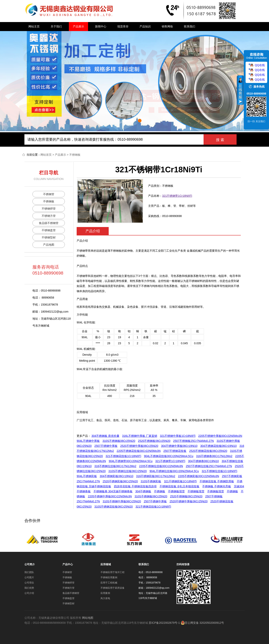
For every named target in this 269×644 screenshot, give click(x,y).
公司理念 (29, 583)
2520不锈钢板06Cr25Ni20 (154, 441)
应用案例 (105, 593)
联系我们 (190, 26)
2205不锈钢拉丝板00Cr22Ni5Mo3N (161, 466)
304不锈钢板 (143, 491)
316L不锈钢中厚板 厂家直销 (140, 436)
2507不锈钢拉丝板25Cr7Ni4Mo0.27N (209, 466)
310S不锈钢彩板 (151, 481)
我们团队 (29, 572)
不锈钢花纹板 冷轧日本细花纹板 (180, 486)
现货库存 (123, 26)
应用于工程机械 (109, 583)
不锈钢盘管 (49, 230)
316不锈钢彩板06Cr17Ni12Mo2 (156, 476)
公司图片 (29, 577)
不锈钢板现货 (176, 491)
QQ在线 (260, 65)
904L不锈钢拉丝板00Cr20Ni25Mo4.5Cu (174, 471)
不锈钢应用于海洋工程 (112, 572)
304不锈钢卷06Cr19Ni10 (203, 461)
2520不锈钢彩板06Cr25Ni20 (120, 481)
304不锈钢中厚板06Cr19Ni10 (179, 446)
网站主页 (34, 26)
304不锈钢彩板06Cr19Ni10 (116, 476)
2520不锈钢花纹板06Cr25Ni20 (208, 451)
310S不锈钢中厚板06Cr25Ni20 (122, 501)
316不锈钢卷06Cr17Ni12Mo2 (214, 456)
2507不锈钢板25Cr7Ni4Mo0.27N (193, 441)
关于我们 (56, 26)
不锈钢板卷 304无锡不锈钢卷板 (113, 491)
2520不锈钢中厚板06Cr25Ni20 (139, 446)
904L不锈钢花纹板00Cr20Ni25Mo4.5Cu (169, 456)
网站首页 (46, 155)
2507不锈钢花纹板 (175, 451)
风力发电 (105, 598)
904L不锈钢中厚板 (88, 441)
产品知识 (145, 26)
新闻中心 (101, 26)
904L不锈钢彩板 (87, 476)
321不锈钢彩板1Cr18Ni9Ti (180, 481)
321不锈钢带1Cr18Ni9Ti (177, 196)
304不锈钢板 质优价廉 (105, 436)
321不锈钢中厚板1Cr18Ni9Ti (178, 436)
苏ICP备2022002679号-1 (164, 623)
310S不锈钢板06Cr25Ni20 (119, 441)
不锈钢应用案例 (109, 577)
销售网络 (167, 26)
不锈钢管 (49, 194)
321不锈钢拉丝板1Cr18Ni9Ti (219, 471)
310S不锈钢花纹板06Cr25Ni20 (114, 507)
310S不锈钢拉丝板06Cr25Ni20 (128, 471)
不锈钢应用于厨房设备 (112, 588)
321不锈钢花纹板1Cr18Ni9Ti (123, 456)
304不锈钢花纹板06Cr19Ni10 (218, 446)
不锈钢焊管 (49, 209)
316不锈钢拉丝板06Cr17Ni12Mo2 (115, 466)
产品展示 (78, 26)
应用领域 (106, 564)
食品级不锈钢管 (49, 223)
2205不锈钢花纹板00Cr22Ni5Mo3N (139, 451)
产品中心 (68, 564)
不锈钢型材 (49, 237)
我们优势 (29, 588)
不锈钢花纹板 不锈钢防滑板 (217, 481)
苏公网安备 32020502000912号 (202, 623)
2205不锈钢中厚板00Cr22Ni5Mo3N (220, 436)
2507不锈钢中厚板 (106, 446)
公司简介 (30, 564)
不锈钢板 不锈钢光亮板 (217, 486)
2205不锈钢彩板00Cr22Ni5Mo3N (198, 476)
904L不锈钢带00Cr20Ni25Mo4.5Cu (131, 461)
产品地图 (49, 245)
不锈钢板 (75, 155)
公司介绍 (29, 593)
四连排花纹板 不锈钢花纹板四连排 (135, 486)
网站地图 (88, 618)
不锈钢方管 (49, 216)
